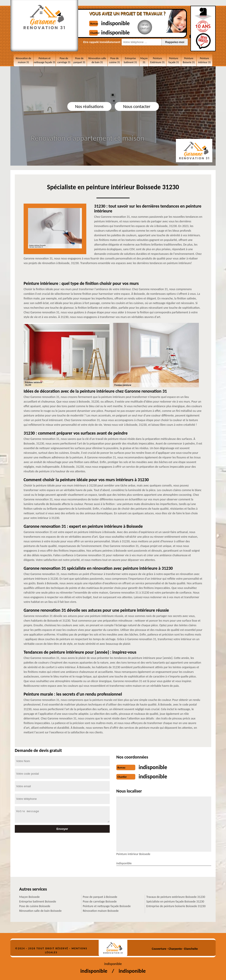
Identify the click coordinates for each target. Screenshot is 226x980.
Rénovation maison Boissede (101, 910)
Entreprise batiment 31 (130, 60)
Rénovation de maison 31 (23, 60)
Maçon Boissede (29, 896)
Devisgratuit (150, 27)
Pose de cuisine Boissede (35, 905)
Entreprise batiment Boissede (38, 901)
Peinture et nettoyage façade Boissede (107, 905)
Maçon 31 (144, 60)
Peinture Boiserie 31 (189, 60)
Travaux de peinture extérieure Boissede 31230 (176, 896)
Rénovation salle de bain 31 (97, 60)
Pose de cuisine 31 (114, 60)
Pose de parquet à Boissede (100, 896)
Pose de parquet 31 (79, 60)
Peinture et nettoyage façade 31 (45, 60)
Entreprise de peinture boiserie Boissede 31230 (176, 905)
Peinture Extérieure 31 (157, 60)
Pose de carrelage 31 (64, 60)
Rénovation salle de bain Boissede (40, 910)
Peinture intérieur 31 (204, 60)
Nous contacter (137, 106)
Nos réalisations (89, 106)
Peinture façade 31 (174, 60)
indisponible (119, 23)
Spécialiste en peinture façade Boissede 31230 (175, 901)
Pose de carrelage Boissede (100, 901)
